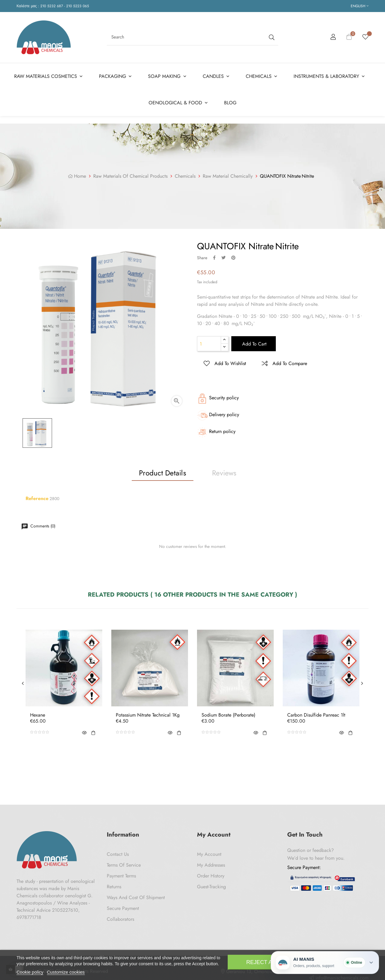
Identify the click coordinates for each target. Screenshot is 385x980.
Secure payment (123, 907)
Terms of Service (124, 864)
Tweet (223, 257)
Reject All (262, 962)
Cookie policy (30, 972)
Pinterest (233, 257)
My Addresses (211, 864)
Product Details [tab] (163, 472)
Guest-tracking (211, 885)
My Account (209, 853)
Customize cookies (66, 972)
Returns (114, 885)
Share (214, 257)
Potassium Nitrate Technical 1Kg (148, 714)
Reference (37, 497)
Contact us (118, 853)
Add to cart (254, 343)
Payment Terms (121, 875)
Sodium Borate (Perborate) (228, 714)
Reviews (224, 472)
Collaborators (120, 918)
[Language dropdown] (360, 6)
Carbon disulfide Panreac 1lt (316, 714)
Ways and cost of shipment (136, 896)
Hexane (38, 714)
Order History (211, 875)
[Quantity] (209, 343)
